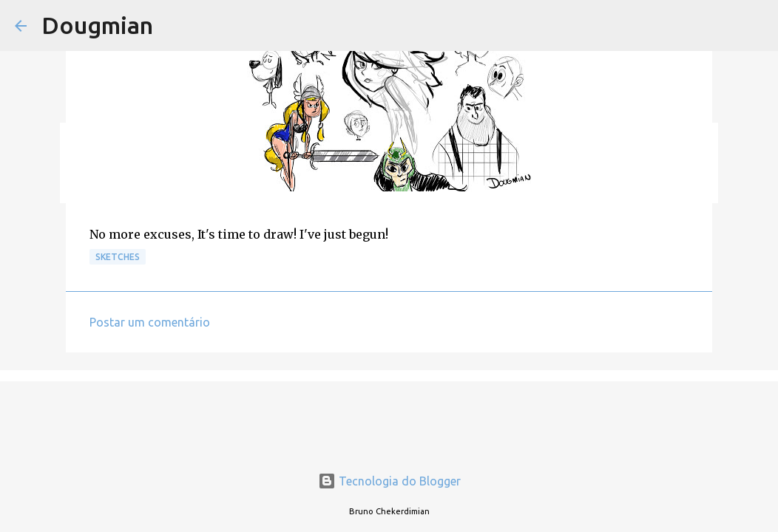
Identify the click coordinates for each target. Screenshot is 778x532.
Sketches (118, 257)
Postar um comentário (150, 322)
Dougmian (97, 25)
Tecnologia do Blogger (389, 481)
